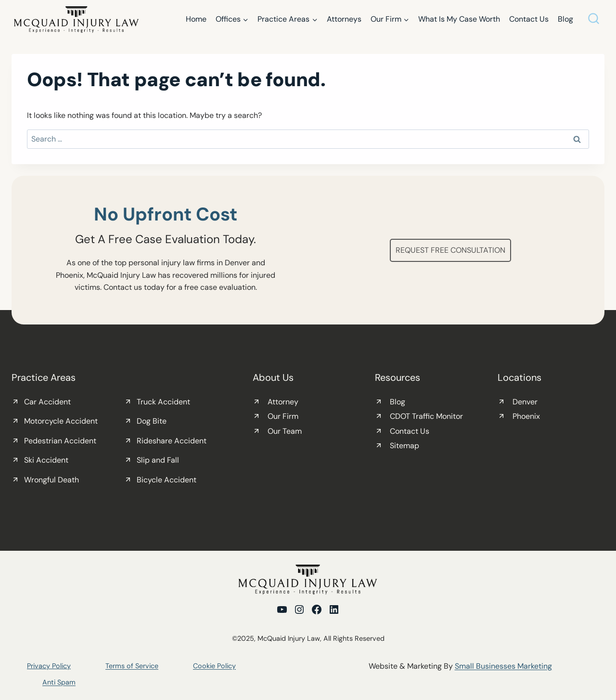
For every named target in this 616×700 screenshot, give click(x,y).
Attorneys (344, 19)
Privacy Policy (49, 666)
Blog (565, 19)
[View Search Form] (594, 19)
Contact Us (529, 19)
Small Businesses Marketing (503, 666)
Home (196, 19)
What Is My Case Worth (459, 19)
